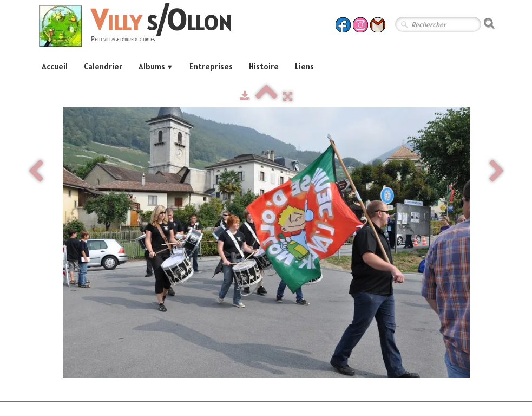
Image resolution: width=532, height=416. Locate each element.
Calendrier (103, 66)
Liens (304, 66)
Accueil (55, 66)
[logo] (139, 28)
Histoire (264, 66)
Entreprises (211, 66)
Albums (156, 66)
